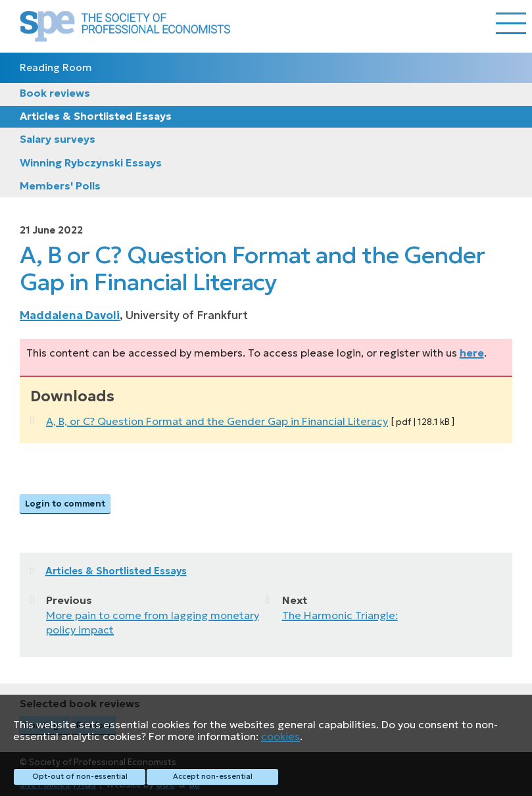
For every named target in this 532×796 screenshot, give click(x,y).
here (472, 353)
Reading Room (56, 67)
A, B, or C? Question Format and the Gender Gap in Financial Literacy (217, 421)
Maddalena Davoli (70, 315)
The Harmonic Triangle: (340, 615)
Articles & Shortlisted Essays (96, 116)
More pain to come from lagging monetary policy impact (153, 622)
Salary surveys (58, 139)
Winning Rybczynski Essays (91, 162)
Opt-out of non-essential (80, 776)
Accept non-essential (213, 776)
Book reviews (55, 93)
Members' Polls (60, 186)
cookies (280, 736)
